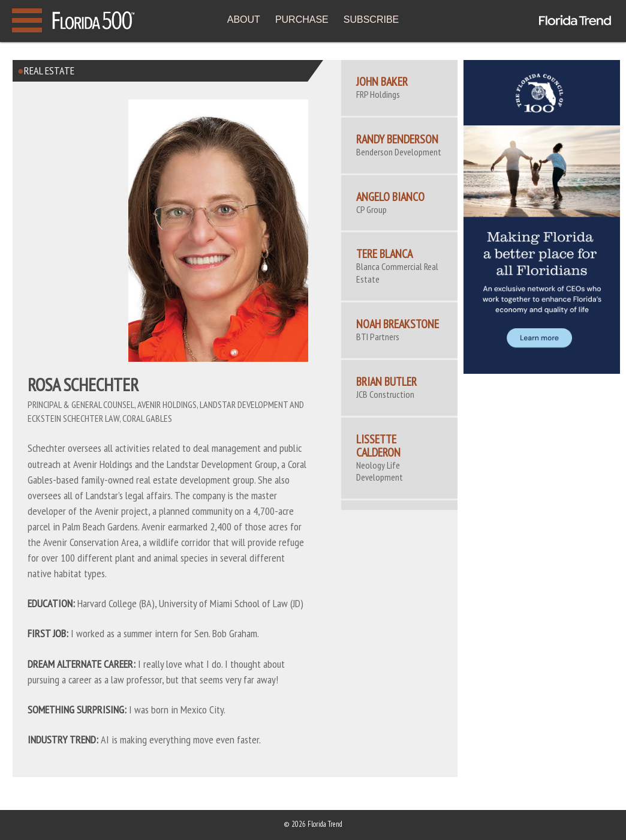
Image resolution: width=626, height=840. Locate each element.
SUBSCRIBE (371, 19)
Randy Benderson (397, 139)
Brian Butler (386, 382)
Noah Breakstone (398, 324)
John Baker (382, 82)
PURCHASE (302, 19)
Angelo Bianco (390, 197)
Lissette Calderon (378, 446)
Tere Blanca (384, 254)
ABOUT (244, 19)
